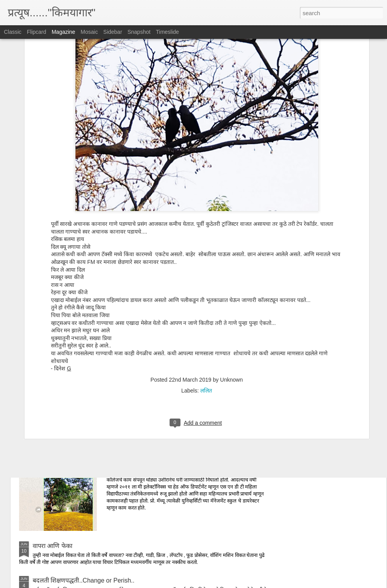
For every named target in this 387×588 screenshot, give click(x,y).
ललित (206, 303)
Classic (13, 32)
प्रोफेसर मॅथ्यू (134, 458)
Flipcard (37, 32)
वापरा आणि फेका (53, 546)
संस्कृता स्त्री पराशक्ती (57, 409)
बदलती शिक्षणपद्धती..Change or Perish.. (84, 580)
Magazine (64, 32)
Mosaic (89, 32)
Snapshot (139, 32)
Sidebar (113, 32)
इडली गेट (43, 374)
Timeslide (167, 32)
